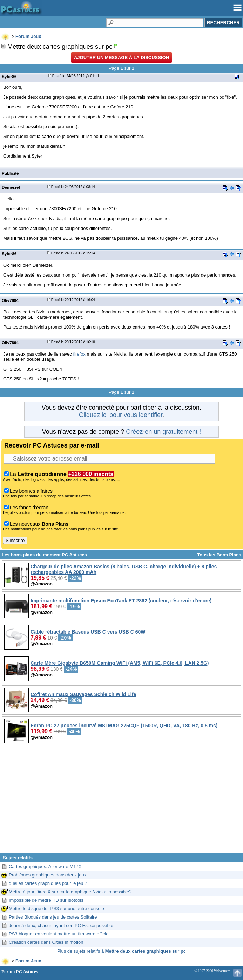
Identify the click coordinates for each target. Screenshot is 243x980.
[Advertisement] (121, 804)
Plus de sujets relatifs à (121, 951)
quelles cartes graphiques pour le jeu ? (48, 883)
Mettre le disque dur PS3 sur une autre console (56, 909)
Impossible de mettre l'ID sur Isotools (46, 900)
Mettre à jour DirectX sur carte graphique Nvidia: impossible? (70, 892)
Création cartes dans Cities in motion (46, 942)
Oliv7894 (10, 300)
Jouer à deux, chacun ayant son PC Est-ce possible (61, 925)
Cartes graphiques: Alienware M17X (45, 866)
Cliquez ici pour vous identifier (121, 415)
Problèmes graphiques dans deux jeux (48, 875)
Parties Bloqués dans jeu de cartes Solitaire (53, 917)
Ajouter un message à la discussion (121, 57)
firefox (79, 354)
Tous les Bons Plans (219, 555)
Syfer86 (9, 76)
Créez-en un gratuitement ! (163, 432)
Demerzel (11, 187)
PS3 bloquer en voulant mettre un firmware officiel (59, 934)
